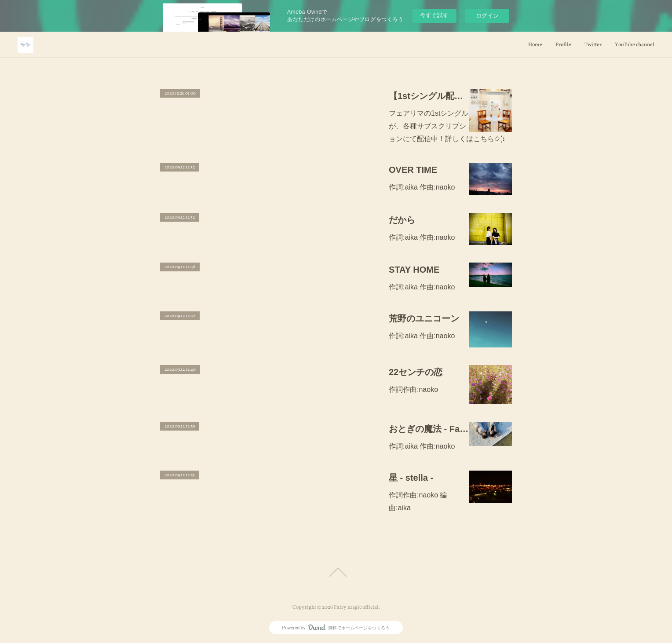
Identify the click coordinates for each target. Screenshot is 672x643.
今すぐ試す (434, 15)
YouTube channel (635, 45)
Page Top (336, 572)
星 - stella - (411, 478)
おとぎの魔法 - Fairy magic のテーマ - (429, 429)
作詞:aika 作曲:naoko (422, 187)
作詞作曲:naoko (413, 389)
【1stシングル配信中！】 (429, 96)
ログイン (487, 16)
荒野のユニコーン (424, 318)
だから (402, 220)
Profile (563, 45)
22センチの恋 (416, 372)
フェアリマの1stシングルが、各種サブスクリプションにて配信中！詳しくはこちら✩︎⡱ (447, 126)
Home (535, 45)
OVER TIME (413, 170)
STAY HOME (414, 270)
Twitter (593, 45)
